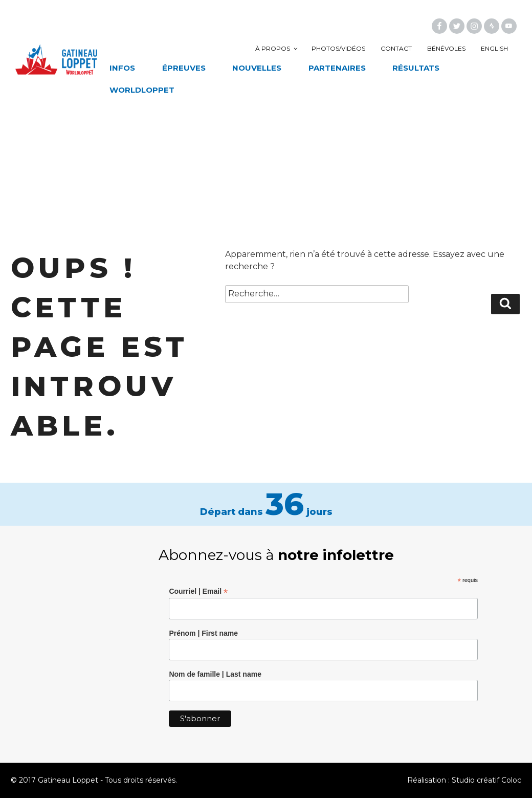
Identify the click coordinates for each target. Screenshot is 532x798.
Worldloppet (142, 90)
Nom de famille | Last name (215, 674)
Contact (396, 48)
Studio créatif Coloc (486, 780)
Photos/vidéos (338, 48)
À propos (277, 48)
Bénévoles (446, 48)
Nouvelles (257, 68)
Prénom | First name (203, 633)
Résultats (416, 68)
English (494, 48)
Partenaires (337, 68)
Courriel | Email (198, 591)
